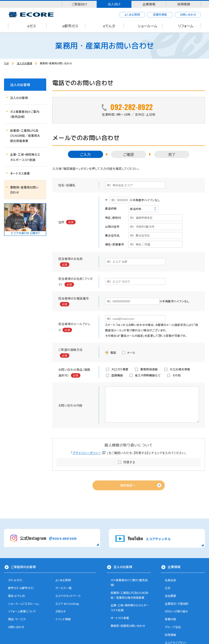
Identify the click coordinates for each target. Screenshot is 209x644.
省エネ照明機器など (148, 375)
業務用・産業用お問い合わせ (24, 190)
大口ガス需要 (120, 369)
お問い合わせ (188, 14)
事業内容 (170, 619)
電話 (113, 352)
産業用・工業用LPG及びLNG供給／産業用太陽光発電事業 (25, 136)
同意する (129, 462)
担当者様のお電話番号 (74, 298)
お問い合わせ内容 (70, 405)
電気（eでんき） (17, 596)
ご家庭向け (79, 4)
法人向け (114, 4)
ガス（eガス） (15, 580)
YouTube (149, 538)
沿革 (168, 588)
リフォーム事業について (22, 611)
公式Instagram (48, 538)
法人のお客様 (20, 85)
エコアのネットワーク (68, 596)
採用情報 (184, 4)
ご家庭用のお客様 (23, 567)
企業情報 (149, 4)
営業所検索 (160, 14)
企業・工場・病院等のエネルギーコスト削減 (25, 157)
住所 (61, 222)
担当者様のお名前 (71, 259)
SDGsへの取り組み (176, 611)
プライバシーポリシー (87, 453)
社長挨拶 (170, 580)
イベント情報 (63, 619)
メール (131, 352)
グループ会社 (173, 627)
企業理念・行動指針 (177, 604)
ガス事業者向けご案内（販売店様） (25, 114)
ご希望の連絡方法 (70, 350)
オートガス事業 (20, 173)
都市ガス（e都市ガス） (21, 588)
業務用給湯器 (149, 369)
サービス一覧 (63, 588)
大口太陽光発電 (180, 369)
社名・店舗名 (67, 185)
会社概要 (170, 596)
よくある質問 (132, 14)
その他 (177, 375)
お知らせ (60, 611)
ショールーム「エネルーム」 (24, 604)
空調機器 (117, 375)
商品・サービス (17, 619)
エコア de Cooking (67, 604)
